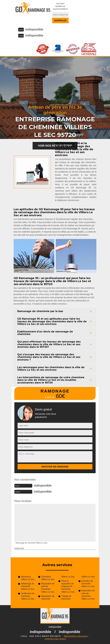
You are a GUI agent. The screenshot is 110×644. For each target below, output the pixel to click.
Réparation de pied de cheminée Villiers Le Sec (48, 588)
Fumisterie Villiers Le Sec (48, 578)
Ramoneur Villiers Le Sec (28, 578)
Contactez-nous (55, 639)
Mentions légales (76, 636)
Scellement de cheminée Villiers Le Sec (28, 596)
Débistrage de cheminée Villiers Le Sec (28, 586)
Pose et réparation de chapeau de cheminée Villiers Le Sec (68, 586)
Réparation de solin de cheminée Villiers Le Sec (88, 595)
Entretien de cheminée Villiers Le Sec (88, 584)
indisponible (34, 29)
